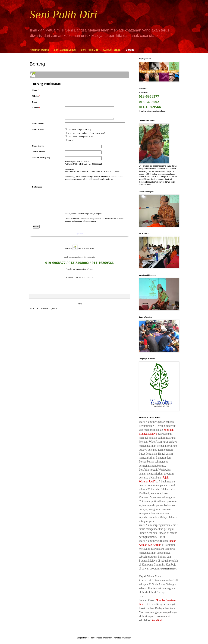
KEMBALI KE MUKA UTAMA (79, 278)
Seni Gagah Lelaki (65, 50)
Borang (130, 50)
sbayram (109, 638)
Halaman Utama (39, 50)
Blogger (127, 638)
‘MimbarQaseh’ (168, 569)
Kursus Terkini (112, 50)
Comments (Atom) (49, 308)
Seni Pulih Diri (63, 14)
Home (79, 304)
